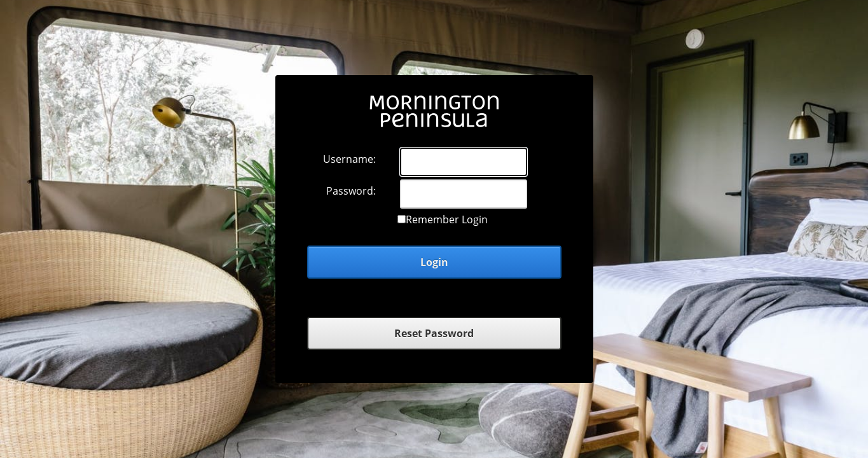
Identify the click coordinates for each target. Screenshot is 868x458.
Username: (349, 159)
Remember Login (447, 219)
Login (434, 262)
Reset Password (434, 333)
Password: (351, 191)
